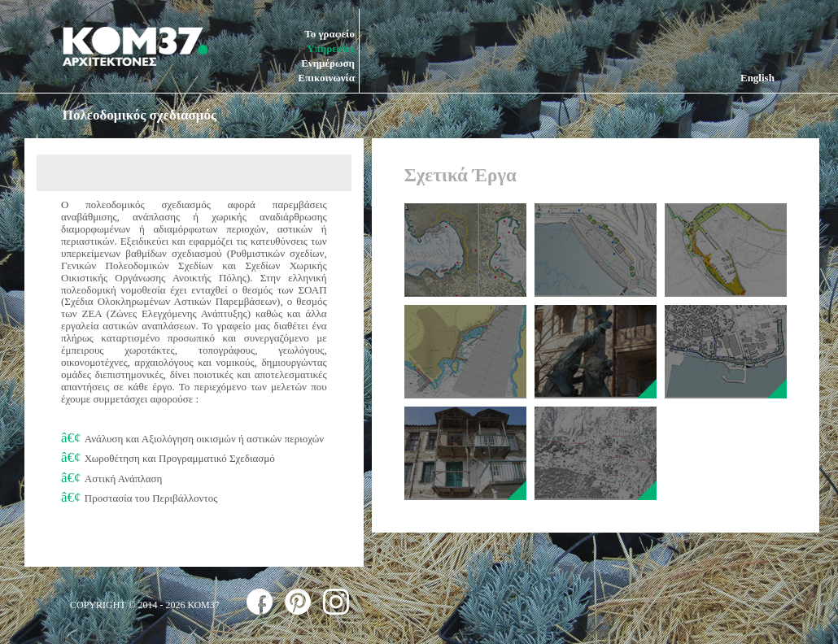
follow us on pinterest (298, 602)
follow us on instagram (336, 602)
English (757, 78)
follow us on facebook (260, 602)
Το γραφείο (330, 34)
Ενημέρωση (328, 63)
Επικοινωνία (326, 78)
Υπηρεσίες (331, 48)
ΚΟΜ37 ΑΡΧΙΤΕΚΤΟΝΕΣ (135, 46)
